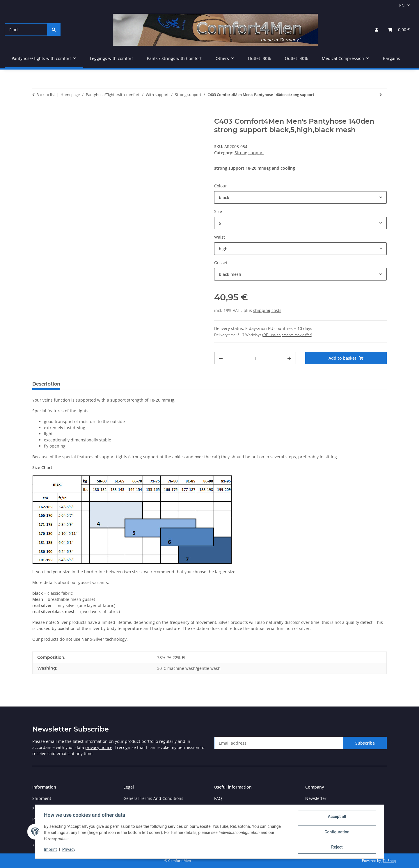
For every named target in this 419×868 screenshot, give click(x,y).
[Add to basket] (37, 114)
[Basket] (399, 30)
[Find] (26, 30)
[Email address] (279, 743)
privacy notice (99, 747)
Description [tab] (46, 384)
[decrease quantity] (221, 358)
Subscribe (365, 743)
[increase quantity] (289, 358)
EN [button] (402, 5)
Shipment (42, 798)
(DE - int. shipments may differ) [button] (287, 335)
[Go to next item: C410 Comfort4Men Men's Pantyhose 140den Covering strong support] (381, 95)
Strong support (249, 153)
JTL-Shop (389, 861)
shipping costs (267, 310)
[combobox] (300, 197)
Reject (336, 847)
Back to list (46, 95)
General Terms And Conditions (153, 798)
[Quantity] (255, 358)
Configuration (336, 832)
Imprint (51, 850)
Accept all (336, 817)
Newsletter (316, 798)
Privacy (69, 850)
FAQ (218, 798)
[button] (377, 30)
